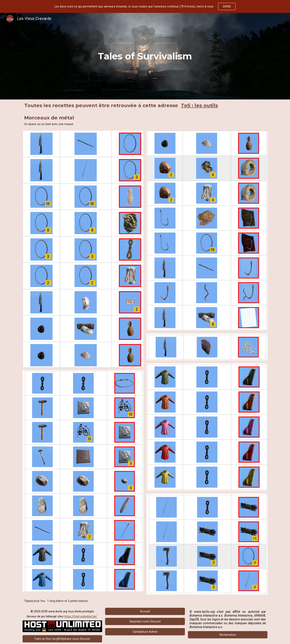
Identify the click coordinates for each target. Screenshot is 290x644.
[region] (145, 6)
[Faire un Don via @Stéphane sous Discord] (62, 639)
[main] (145, 56)
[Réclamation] (228, 635)
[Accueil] (145, 611)
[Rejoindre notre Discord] (145, 622)
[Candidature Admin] (145, 632)
